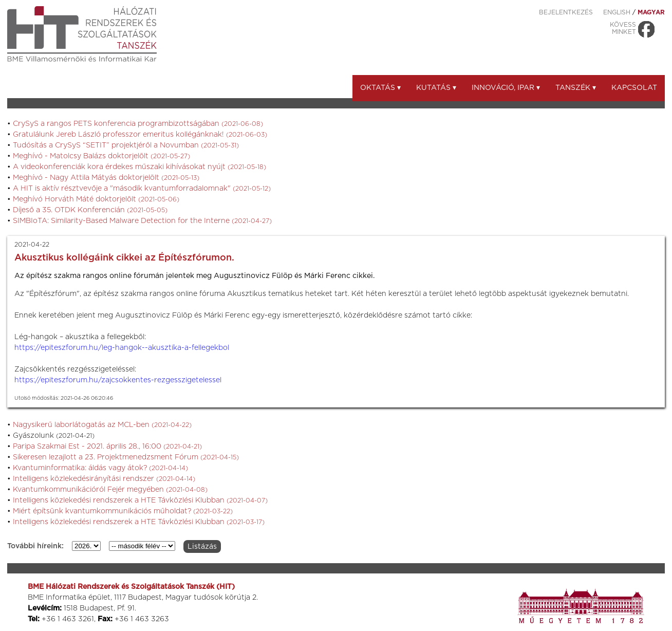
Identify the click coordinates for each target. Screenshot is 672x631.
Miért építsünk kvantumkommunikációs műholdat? (123, 511)
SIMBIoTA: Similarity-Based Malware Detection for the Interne (142, 221)
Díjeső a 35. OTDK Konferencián (90, 210)
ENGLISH (617, 12)
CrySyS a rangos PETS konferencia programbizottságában (138, 124)
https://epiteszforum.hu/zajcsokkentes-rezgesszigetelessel (118, 380)
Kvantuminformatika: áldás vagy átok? (100, 468)
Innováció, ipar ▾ (506, 88)
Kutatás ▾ (436, 88)
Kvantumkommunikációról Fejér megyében (110, 490)
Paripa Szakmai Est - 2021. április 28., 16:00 (107, 447)
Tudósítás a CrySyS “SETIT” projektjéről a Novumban (126, 145)
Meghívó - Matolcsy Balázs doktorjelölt (101, 156)
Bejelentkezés (566, 12)
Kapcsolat (634, 88)
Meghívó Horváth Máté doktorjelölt (96, 199)
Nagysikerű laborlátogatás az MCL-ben (102, 425)
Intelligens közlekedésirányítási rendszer (104, 479)
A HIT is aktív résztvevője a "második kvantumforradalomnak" (142, 189)
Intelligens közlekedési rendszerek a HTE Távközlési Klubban (140, 500)
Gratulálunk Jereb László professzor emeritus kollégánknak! (140, 135)
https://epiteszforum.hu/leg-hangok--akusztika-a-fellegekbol (122, 348)
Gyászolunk (54, 436)
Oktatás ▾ (380, 88)
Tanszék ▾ (576, 88)
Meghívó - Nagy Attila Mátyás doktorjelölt (106, 178)
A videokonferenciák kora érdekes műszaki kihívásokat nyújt (139, 167)
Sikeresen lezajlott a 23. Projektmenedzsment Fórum (126, 457)
